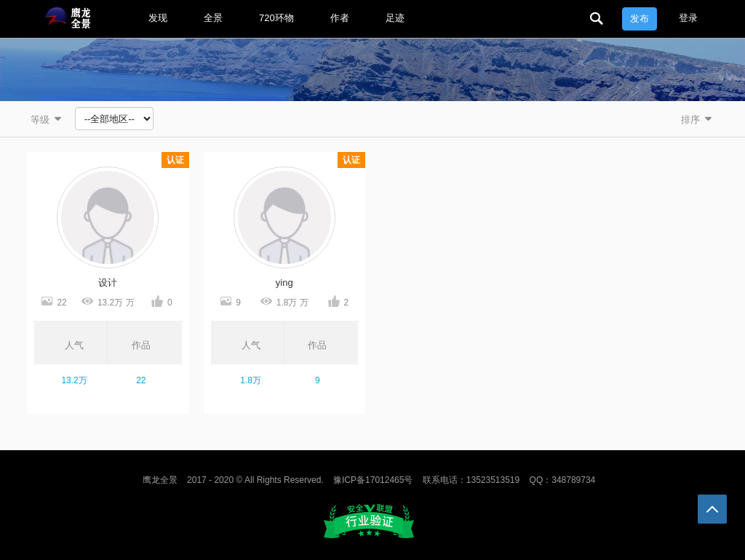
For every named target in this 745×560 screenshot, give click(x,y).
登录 (688, 18)
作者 (340, 18)
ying (284, 283)
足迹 (395, 18)
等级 (47, 119)
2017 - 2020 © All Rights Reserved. (255, 480)
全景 (213, 18)
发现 (158, 18)
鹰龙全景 (160, 480)
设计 (108, 283)
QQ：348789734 (563, 480)
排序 (698, 119)
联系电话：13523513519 (471, 480)
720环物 (276, 18)
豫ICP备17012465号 (373, 480)
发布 (640, 19)
